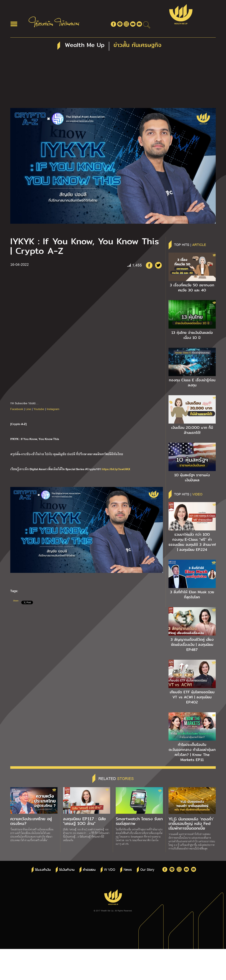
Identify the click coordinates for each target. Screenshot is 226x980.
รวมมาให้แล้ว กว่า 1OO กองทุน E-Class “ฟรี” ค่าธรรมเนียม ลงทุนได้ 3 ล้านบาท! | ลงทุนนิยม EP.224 (192, 542)
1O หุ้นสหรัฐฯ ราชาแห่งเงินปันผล (192, 478)
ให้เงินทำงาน (67, 870)
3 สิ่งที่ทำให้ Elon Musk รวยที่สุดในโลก (192, 595)
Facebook (17, 409)
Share (16, 601)
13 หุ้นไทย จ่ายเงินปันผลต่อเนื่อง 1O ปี (192, 335)
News (128, 869)
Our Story (147, 869)
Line (28, 409)
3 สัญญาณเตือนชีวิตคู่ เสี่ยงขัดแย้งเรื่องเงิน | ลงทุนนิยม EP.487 (192, 645)
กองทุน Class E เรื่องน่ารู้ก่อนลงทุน (192, 383)
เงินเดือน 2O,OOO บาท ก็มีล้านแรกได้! (192, 430)
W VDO (110, 869)
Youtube (39, 409)
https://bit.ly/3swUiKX (116, 469)
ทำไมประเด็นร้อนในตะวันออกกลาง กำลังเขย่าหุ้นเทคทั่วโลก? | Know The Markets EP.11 (192, 752)
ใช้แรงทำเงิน (43, 870)
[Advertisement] (113, 81)
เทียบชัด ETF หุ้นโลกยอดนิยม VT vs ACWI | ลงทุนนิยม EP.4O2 (192, 697)
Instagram (53, 409)
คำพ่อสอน (89, 870)
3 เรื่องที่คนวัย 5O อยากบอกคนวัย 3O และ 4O (192, 288)
